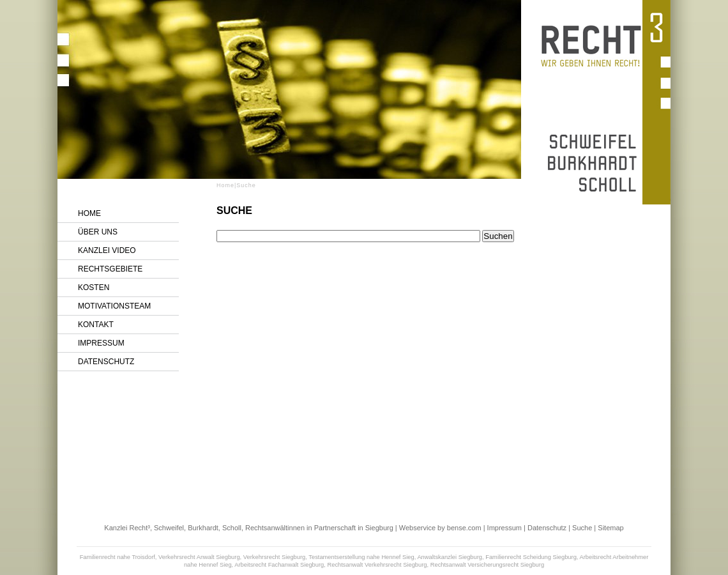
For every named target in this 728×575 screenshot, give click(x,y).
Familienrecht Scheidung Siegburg (531, 557)
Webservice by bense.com (440, 528)
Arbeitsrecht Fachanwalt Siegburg (279, 565)
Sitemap (610, 528)
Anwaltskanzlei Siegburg (450, 557)
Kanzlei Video (107, 250)
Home (89, 213)
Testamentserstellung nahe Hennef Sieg (361, 557)
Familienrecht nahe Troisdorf (118, 557)
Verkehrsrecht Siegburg (274, 557)
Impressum (101, 343)
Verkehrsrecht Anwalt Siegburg (199, 557)
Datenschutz (106, 362)
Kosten (94, 287)
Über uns (98, 232)
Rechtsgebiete (110, 269)
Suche (582, 528)
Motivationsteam (114, 306)
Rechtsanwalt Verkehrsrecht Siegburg (377, 565)
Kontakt (96, 325)
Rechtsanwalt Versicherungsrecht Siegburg (487, 565)
